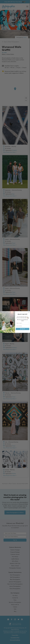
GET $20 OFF (23, 329)
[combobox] (22, 323)
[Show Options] (28, 323)
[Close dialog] (29, 312)
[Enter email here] (23, 326)
